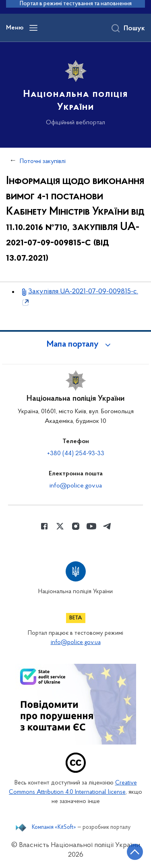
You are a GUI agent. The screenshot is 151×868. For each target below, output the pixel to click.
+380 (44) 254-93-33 (76, 454)
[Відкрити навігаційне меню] (33, 28)
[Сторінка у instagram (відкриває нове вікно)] (76, 526)
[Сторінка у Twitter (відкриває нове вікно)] (60, 526)
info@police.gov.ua (76, 486)
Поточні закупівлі (43, 161)
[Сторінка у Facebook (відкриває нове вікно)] (44, 526)
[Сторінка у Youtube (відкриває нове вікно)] (91, 526)
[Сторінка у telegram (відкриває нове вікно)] (107, 526)
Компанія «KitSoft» (54, 828)
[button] (76, 345)
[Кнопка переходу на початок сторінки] (135, 852)
